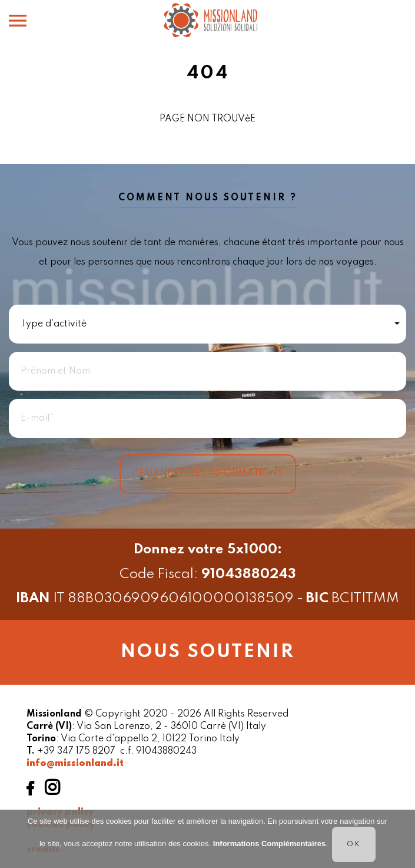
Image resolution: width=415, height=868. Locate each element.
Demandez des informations (208, 474)
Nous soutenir (208, 652)
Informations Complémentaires (269, 844)
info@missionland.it (75, 764)
